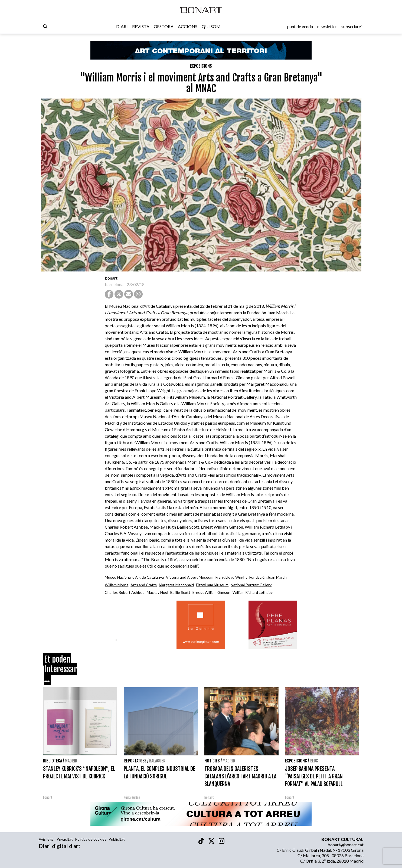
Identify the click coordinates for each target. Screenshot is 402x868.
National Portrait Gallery (251, 585)
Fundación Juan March (268, 577)
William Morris (117, 585)
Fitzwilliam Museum (212, 585)
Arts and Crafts (144, 585)
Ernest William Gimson (211, 592)
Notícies (212, 761)
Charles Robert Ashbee (125, 592)
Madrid (71, 761)
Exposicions (201, 66)
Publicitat (117, 839)
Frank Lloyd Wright (231, 577)
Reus (314, 761)
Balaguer (157, 761)
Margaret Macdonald (176, 585)
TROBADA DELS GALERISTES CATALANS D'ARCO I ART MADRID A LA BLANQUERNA (240, 776)
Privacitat (65, 839)
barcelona (114, 284)
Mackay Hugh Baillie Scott (169, 592)
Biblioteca (53, 761)
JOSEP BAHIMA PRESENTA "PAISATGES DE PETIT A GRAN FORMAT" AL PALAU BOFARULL (314, 776)
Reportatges (135, 761)
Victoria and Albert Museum (190, 577)
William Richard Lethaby (253, 592)
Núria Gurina (132, 797)
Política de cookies (91, 839)
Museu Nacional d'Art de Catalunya (134, 577)
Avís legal (47, 839)
